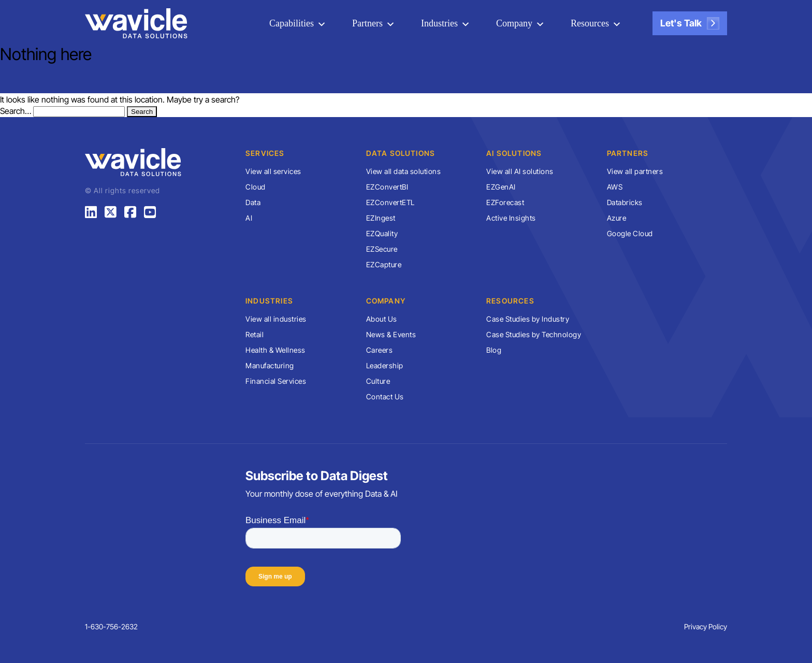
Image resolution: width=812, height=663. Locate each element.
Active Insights (511, 218)
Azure (617, 218)
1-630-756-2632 (111, 626)
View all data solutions (404, 171)
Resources (590, 23)
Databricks (625, 202)
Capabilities (292, 23)
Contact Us (385, 397)
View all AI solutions (520, 171)
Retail (255, 334)
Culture (378, 381)
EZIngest (381, 218)
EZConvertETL (390, 202)
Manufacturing (270, 365)
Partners (367, 23)
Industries (439, 23)
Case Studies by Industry (528, 319)
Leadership (385, 365)
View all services (273, 171)
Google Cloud (630, 233)
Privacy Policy (706, 626)
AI (249, 218)
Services (265, 153)
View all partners (635, 171)
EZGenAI (501, 187)
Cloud (256, 187)
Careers (380, 350)
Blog (494, 350)
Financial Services (276, 381)
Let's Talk (690, 23)
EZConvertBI (387, 187)
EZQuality (382, 233)
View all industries (276, 319)
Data (253, 202)
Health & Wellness (275, 350)
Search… (16, 111)
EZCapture (384, 264)
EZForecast (505, 202)
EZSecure (382, 249)
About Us (382, 319)
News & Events (391, 334)
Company (514, 23)
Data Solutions (401, 153)
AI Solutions (514, 153)
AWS (615, 187)
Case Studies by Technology (534, 334)
